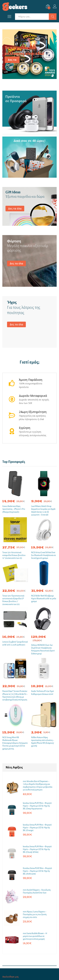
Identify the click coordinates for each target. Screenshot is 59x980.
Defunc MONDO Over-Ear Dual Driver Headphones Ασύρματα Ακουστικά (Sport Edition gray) (43, 649)
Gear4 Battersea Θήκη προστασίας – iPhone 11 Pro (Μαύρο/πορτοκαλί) (14, 509)
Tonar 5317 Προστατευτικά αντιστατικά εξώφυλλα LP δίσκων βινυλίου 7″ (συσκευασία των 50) (13, 600)
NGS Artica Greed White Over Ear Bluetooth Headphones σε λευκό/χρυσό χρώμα (44, 555)
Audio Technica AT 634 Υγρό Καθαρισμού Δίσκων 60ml (42, 693)
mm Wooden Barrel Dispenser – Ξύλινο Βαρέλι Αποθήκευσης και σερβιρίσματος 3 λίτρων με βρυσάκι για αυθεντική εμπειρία (38, 786)
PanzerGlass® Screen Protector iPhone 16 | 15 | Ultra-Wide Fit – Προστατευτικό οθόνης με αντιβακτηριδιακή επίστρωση (15, 696)
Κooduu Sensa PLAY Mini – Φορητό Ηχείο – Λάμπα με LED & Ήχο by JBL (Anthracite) (37, 871)
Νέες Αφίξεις (14, 767)
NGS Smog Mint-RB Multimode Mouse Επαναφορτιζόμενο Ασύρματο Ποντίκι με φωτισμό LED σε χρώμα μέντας (15, 743)
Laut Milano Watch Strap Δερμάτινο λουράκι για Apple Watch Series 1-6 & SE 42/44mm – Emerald (43, 511)
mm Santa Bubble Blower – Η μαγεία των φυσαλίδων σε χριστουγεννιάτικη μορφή (35, 936)
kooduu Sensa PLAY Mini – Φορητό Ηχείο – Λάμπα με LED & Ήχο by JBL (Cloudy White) (37, 849)
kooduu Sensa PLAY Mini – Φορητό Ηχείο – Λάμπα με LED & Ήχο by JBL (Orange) (37, 828)
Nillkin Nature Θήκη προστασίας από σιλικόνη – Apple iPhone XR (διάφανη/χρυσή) (43, 742)
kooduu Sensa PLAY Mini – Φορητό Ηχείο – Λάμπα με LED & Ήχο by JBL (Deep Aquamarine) (37, 806)
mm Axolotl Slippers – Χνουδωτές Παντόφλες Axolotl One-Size (37, 891)
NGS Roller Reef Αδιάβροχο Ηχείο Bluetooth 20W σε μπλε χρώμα (44, 599)
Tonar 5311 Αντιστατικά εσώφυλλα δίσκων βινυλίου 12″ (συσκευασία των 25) (14, 555)
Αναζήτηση (53, 17)
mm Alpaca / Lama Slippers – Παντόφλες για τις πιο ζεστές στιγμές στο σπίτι (35, 915)
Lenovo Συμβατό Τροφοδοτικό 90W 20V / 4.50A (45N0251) (15, 643)
